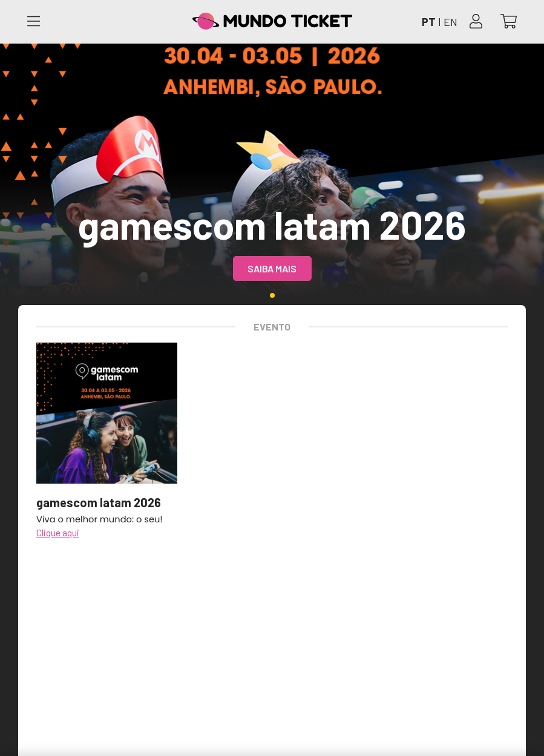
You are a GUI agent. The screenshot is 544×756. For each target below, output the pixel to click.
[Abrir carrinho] (509, 22)
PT (429, 22)
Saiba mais (272, 268)
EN (451, 22)
